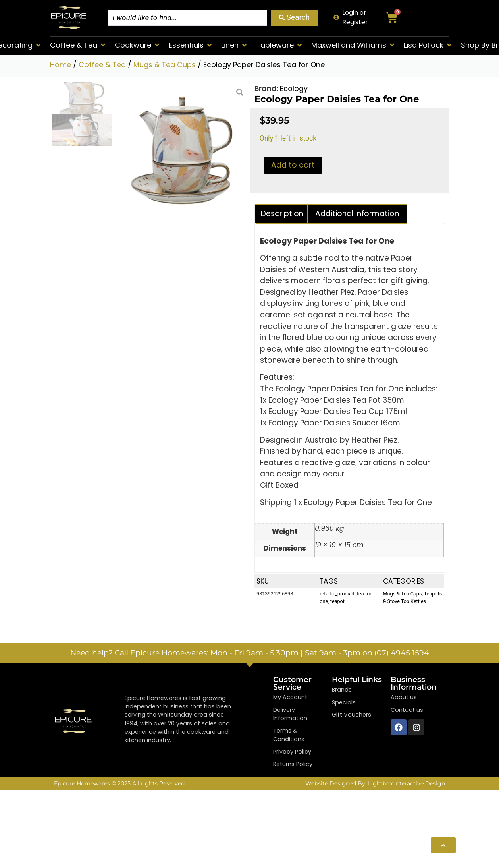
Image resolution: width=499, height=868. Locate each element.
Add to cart (293, 165)
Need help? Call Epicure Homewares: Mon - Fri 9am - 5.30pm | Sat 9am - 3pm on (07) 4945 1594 (250, 653)
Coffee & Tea (102, 65)
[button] (78, 45)
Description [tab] (282, 214)
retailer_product (337, 594)
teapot (337, 602)
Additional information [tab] (357, 214)
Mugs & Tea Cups (165, 65)
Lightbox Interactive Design (407, 783)
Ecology (294, 88)
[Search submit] (295, 18)
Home (61, 65)
